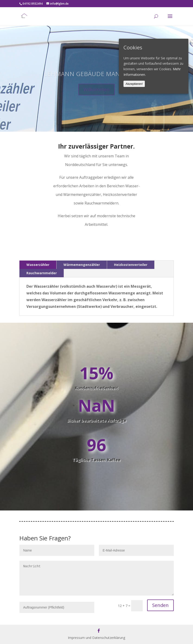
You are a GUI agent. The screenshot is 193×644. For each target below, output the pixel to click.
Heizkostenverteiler (131, 265)
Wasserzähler (38, 265)
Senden (160, 605)
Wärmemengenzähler (82, 265)
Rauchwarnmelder (42, 273)
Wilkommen (96, 94)
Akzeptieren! (134, 84)
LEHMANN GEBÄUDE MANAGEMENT (97, 79)
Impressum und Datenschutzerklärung (96, 638)
